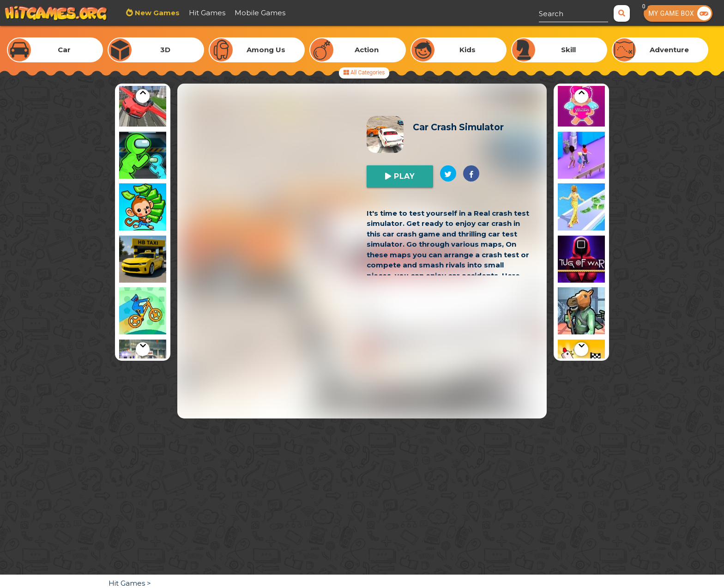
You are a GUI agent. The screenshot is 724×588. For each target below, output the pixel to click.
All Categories (364, 73)
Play (403, 176)
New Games (156, 13)
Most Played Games (329, 13)
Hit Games (207, 13)
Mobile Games (260, 13)
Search (551, 14)
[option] (143, 105)
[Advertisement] (362, 354)
